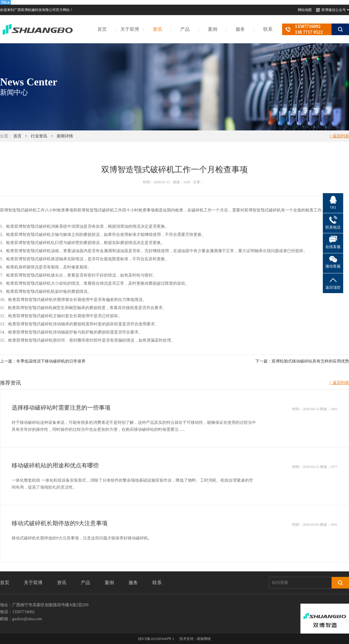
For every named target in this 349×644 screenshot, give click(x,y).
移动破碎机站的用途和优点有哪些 (55, 465)
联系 (268, 29)
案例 (213, 29)
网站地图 (305, 10)
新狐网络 (204, 639)
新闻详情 (65, 136)
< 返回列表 (339, 136)
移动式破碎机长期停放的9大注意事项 (60, 523)
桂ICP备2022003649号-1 (156, 639)
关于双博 (130, 29)
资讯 (157, 29)
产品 (185, 29)
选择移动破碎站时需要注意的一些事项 (61, 408)
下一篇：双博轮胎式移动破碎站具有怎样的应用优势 (302, 361)
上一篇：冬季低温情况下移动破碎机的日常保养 (43, 361)
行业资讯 (39, 136)
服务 (240, 29)
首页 (102, 29)
